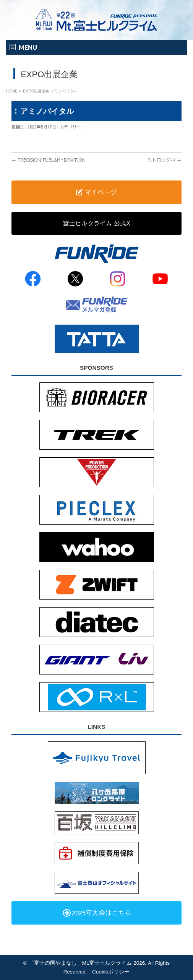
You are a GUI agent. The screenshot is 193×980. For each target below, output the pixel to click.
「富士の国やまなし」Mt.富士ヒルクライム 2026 (87, 963)
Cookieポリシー (111, 972)
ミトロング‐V (165, 160)
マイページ (96, 192)
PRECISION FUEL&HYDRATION (49, 160)
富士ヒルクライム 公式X (97, 223)
